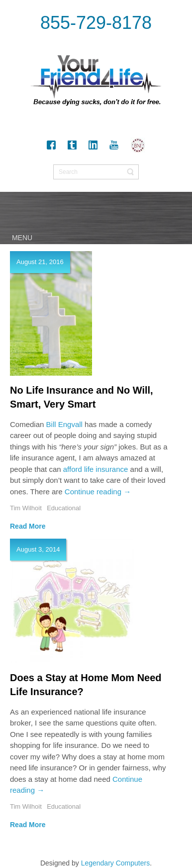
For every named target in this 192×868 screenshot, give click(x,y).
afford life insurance (96, 469)
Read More (28, 526)
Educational (64, 508)
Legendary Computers (116, 863)
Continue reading (98, 492)
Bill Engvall (64, 424)
